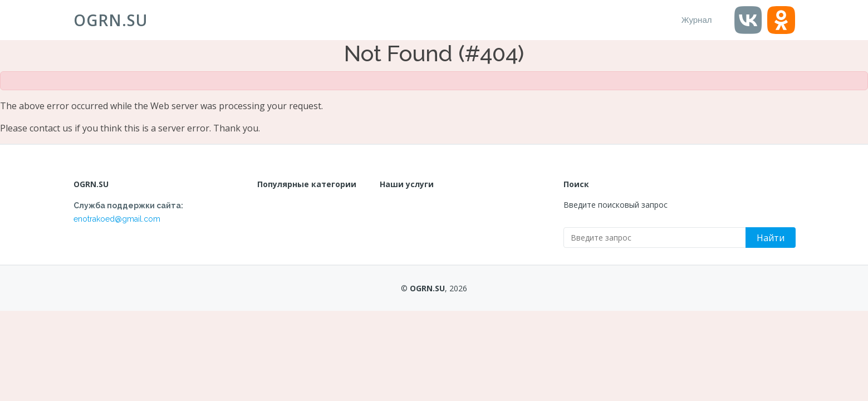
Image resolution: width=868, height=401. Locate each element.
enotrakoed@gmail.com (117, 219)
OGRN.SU (111, 20)
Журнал (697, 20)
